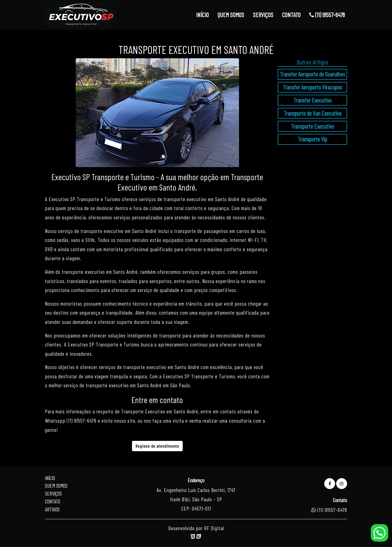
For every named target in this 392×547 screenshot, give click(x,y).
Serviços (53, 494)
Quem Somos (56, 486)
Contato (53, 501)
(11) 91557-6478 (327, 15)
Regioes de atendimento (157, 446)
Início (50, 478)
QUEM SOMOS (231, 15)
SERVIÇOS (263, 15)
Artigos (52, 509)
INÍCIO (202, 15)
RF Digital (214, 528)
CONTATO (291, 15)
